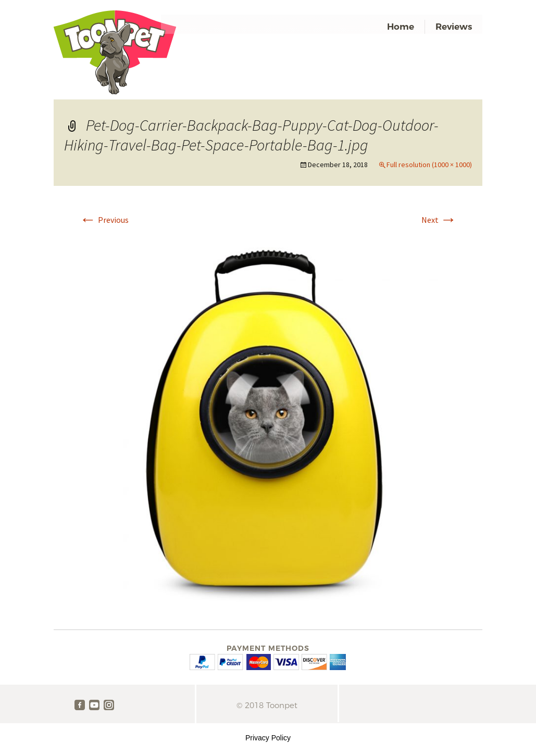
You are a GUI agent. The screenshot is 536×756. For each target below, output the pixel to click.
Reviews (454, 27)
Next (439, 220)
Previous (104, 220)
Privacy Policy (268, 738)
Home (401, 27)
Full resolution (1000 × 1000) (429, 165)
